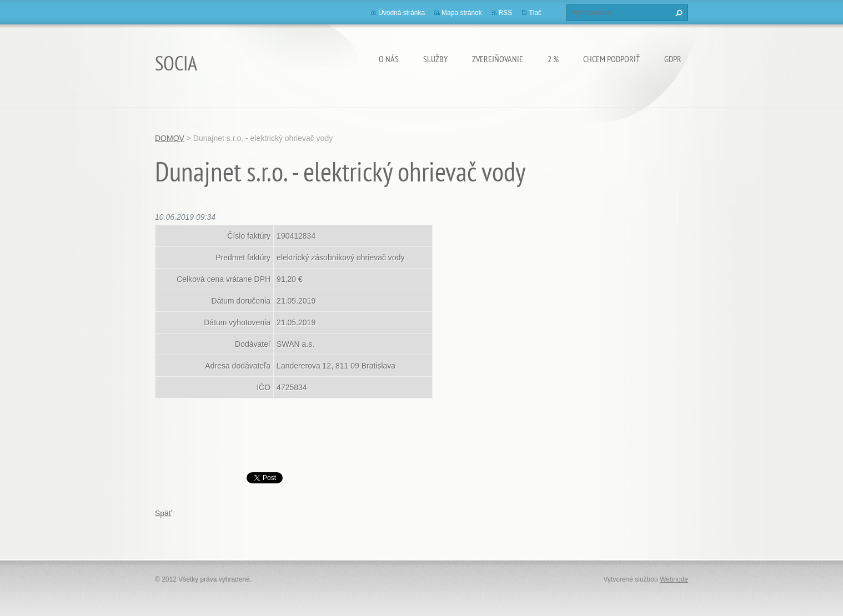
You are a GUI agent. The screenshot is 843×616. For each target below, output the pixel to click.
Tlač (535, 13)
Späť (163, 513)
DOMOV (170, 138)
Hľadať (678, 13)
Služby (435, 59)
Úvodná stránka (402, 13)
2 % (553, 59)
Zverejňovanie (498, 59)
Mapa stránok (462, 13)
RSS (506, 13)
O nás (389, 59)
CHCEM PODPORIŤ (611, 59)
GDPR (673, 59)
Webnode (674, 579)
